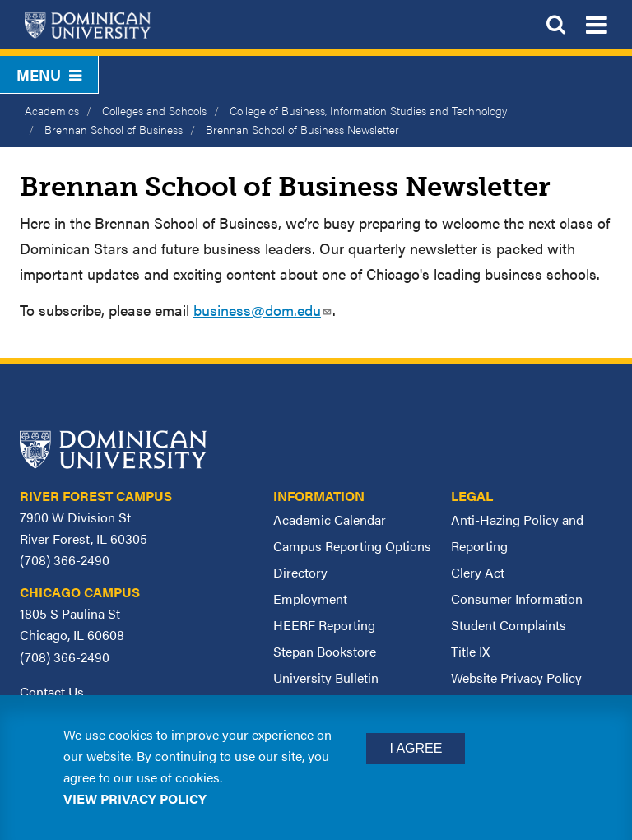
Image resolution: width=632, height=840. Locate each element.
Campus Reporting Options (352, 546)
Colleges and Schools (154, 110)
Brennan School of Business (114, 129)
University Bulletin (326, 678)
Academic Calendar (330, 520)
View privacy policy (135, 798)
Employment (310, 599)
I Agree (416, 748)
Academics (52, 110)
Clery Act (478, 572)
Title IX (470, 651)
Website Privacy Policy (516, 678)
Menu (49, 74)
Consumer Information (517, 599)
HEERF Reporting (324, 625)
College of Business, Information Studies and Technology (368, 110)
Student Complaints (509, 625)
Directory (300, 572)
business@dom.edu (263, 310)
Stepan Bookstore (325, 651)
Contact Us (52, 691)
